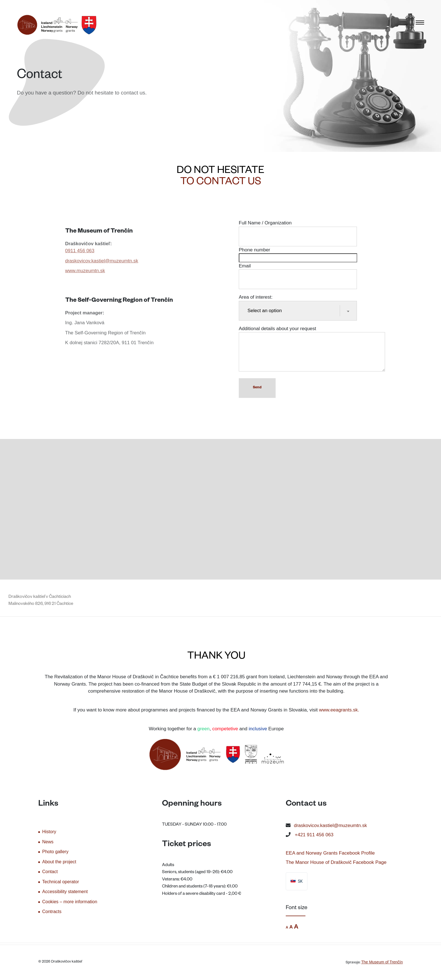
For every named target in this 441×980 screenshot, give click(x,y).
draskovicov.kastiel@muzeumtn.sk (102, 261)
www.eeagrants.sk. (339, 710)
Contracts (52, 912)
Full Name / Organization (298, 230)
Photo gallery (55, 852)
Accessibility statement (65, 892)
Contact (50, 872)
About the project (59, 862)
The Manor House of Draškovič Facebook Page (336, 862)
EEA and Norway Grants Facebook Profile (330, 853)
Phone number (298, 254)
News (48, 842)
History (49, 832)
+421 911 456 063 (314, 835)
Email (298, 273)
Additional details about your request (312, 349)
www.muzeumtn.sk (85, 271)
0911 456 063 (80, 251)
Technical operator (61, 882)
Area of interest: (298, 304)
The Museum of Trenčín (382, 962)
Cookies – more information (70, 902)
